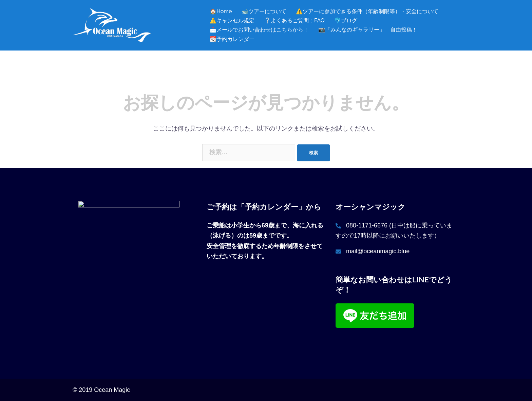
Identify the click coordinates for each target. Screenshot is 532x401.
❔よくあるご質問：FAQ (294, 21)
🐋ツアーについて (264, 11)
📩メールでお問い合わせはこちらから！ (259, 30)
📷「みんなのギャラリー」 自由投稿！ (368, 30)
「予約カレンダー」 (271, 207)
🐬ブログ (346, 21)
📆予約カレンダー (232, 39)
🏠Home (221, 11)
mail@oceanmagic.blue (378, 251)
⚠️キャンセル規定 (232, 21)
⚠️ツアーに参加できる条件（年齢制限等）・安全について (367, 11)
